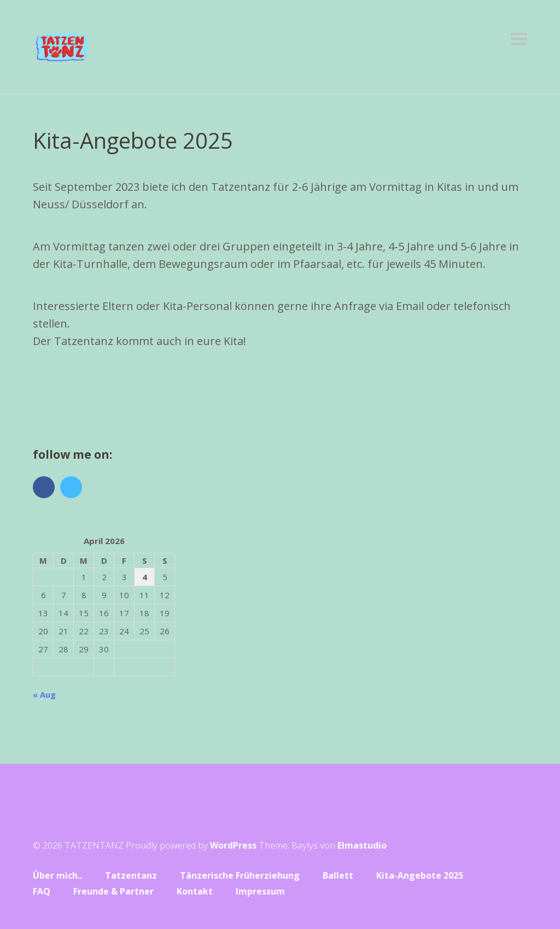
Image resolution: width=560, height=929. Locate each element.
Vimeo (71, 487)
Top (516, 892)
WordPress (233, 845)
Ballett (338, 875)
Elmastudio (362, 845)
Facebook (44, 487)
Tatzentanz (131, 875)
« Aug (44, 694)
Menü (519, 39)
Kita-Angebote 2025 (420, 875)
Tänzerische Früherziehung (240, 875)
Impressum (260, 891)
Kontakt (195, 891)
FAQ (42, 891)
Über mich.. (57, 875)
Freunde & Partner (113, 891)
